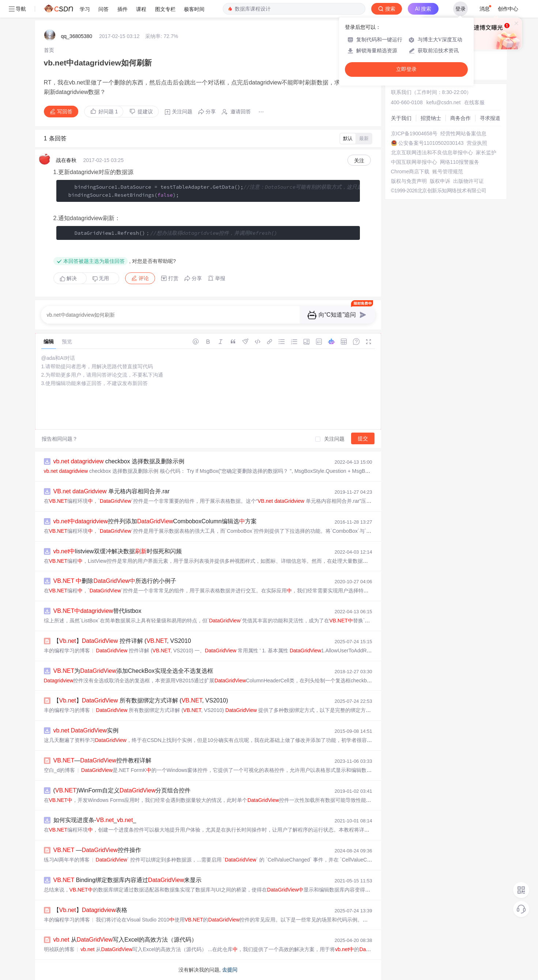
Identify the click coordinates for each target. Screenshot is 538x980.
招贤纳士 (431, 118)
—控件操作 (97, 850)
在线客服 (474, 102)
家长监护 (486, 152)
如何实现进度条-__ (95, 820)
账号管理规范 (448, 171)
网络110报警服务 (460, 162)
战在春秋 (66, 160)
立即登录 (406, 69)
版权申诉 (440, 181)
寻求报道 (490, 118)
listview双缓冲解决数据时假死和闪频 (118, 551)
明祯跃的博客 (59, 949)
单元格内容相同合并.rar (112, 491)
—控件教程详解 (102, 760)
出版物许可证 (469, 181)
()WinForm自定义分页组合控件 (122, 790)
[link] (49, 50)
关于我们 (401, 118)
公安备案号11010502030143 (431, 143)
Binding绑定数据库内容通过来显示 (128, 880)
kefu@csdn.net (444, 102)
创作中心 (508, 9)
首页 (49, 50)
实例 (86, 730)
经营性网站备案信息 (463, 133)
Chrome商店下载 (410, 171)
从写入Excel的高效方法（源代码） (125, 940)
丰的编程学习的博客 (67, 651)
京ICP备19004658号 (414, 133)
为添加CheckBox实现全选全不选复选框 (133, 671)
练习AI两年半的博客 (67, 860)
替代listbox (97, 611)
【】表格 (91, 910)
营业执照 (477, 143)
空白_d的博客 (60, 770)
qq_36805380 (77, 36)
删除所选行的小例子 (115, 581)
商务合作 (460, 118)
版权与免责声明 (409, 181)
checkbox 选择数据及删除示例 (119, 461)
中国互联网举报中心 (414, 162)
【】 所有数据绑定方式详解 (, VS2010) (141, 700)
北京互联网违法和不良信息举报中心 (432, 152)
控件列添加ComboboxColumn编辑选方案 (155, 521)
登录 (460, 9)
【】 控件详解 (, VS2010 (122, 641)
